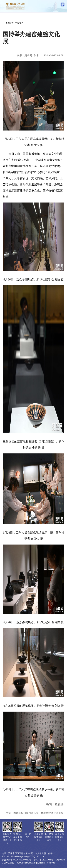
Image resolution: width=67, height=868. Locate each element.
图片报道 (17, 23)
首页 (8, 23)
